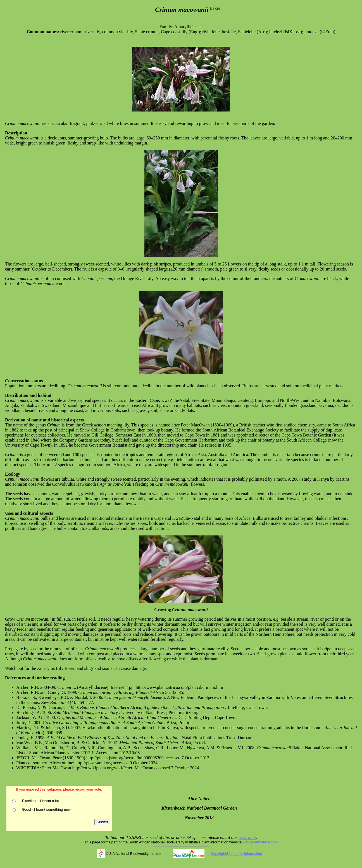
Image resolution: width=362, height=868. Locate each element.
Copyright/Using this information (236, 854)
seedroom (247, 837)
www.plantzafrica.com (260, 842)
